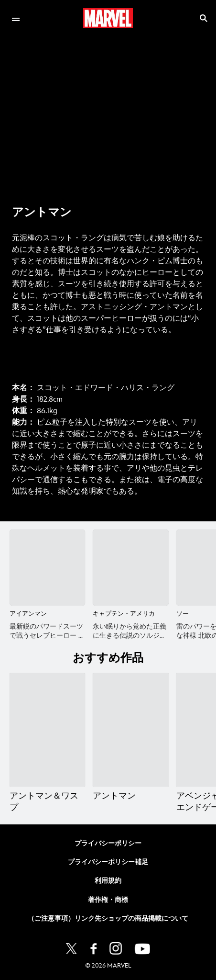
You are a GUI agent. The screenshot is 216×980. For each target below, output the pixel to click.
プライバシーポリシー (108, 843)
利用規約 (108, 881)
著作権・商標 (108, 900)
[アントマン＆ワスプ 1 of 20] (47, 730)
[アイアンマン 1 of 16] (47, 567)
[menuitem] (16, 18)
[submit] (204, 18)
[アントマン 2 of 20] (130, 730)
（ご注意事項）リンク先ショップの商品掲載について (108, 918)
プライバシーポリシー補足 (108, 862)
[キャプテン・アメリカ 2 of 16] (130, 567)
